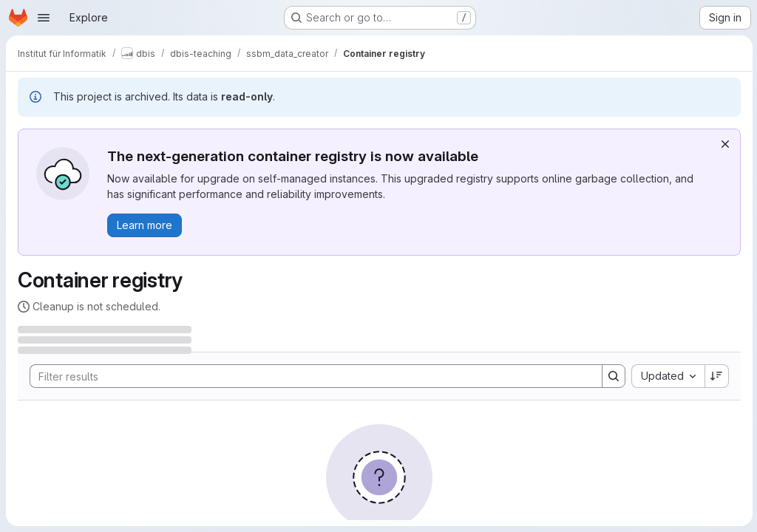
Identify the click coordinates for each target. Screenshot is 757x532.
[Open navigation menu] (44, 18)
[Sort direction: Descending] (716, 376)
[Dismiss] (724, 144)
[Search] (308, 376)
